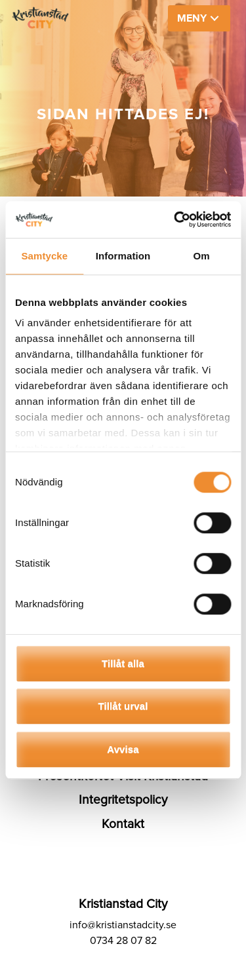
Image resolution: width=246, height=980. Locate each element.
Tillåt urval (123, 706)
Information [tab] (123, 256)
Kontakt (123, 824)
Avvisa (123, 749)
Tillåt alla (123, 663)
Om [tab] (202, 256)
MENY (192, 18)
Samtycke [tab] (44, 256)
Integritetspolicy (123, 800)
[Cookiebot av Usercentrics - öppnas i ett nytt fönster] (175, 219)
